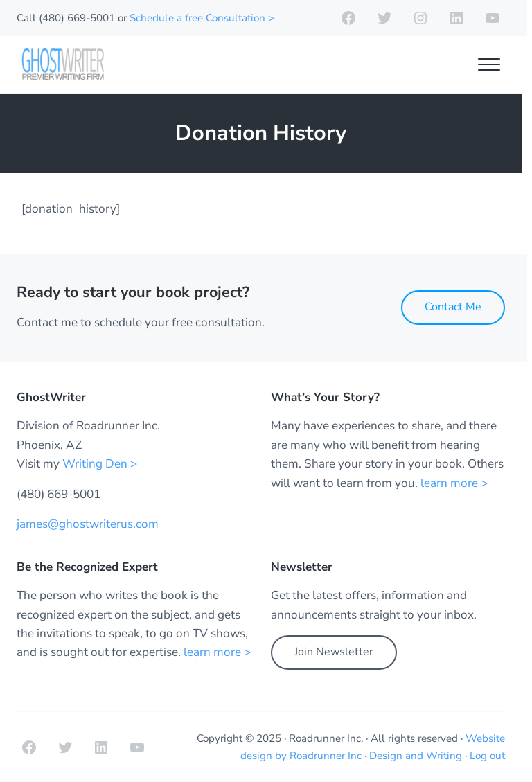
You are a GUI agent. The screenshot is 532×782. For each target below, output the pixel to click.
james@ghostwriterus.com (88, 524)
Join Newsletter (334, 652)
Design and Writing (416, 756)
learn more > (454, 483)
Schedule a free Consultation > (202, 18)
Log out (487, 756)
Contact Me (453, 307)
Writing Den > (100, 464)
